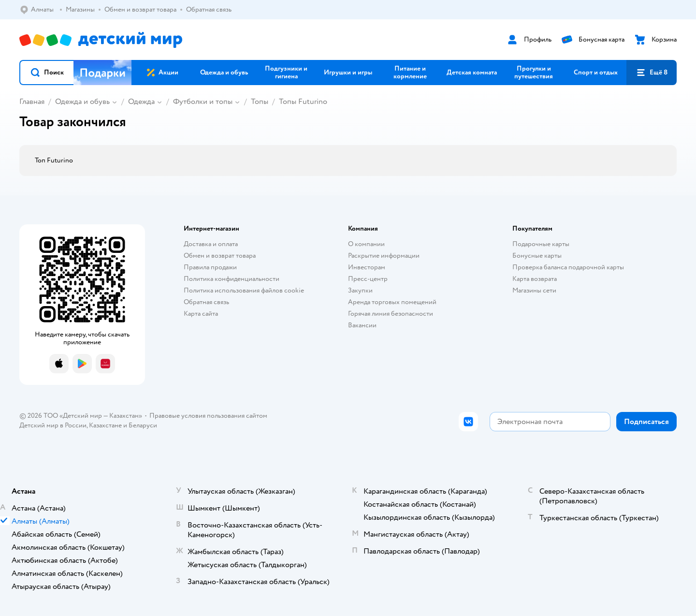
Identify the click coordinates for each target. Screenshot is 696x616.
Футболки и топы (203, 102)
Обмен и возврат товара (220, 256)
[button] (47, 73)
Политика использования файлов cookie (244, 290)
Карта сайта (201, 314)
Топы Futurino (303, 102)
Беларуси (143, 425)
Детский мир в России (53, 425)
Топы (260, 102)
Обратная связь (206, 302)
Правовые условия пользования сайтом (208, 416)
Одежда (141, 102)
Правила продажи (210, 267)
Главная (32, 102)
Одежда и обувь (82, 102)
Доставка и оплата (211, 244)
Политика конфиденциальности (232, 279)
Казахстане (105, 425)
